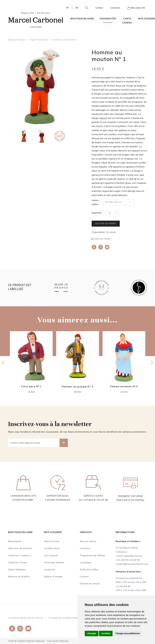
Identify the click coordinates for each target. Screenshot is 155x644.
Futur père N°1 (31, 387)
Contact (99, 8)
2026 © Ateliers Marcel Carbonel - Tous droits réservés (38, 641)
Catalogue (86, 562)
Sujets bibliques (17, 569)
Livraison (85, 548)
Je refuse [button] (106, 633)
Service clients (88, 541)
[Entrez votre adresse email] (34, 443)
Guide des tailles (102, 239)
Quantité (96, 213)
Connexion (115, 8)
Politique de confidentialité (63, 618)
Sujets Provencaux (39, 40)
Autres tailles (95, 202)
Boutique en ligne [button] (82, 18)
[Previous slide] (3, 363)
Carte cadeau (127, 21)
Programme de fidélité (92, 555)
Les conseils (51, 555)
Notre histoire (52, 541)
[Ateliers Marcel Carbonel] (36, 20)
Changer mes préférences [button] (128, 633)
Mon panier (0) (136, 8)
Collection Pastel (18, 562)
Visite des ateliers (54, 562)
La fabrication (52, 548)
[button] (86, 8)
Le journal (49, 569)
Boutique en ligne (17, 40)
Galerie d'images (53, 576)
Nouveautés (108, 18)
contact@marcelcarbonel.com (132, 564)
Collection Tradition (19, 555)
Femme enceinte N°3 (124, 387)
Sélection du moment (20, 548)
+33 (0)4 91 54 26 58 (95, 500)
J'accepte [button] (92, 633)
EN (77, 8)
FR (68, 8)
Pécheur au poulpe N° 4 (77, 387)
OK (64, 443)
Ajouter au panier (106, 223)
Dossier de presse (90, 583)
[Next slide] (152, 363)
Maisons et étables (19, 576)
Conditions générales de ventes (25, 618)
